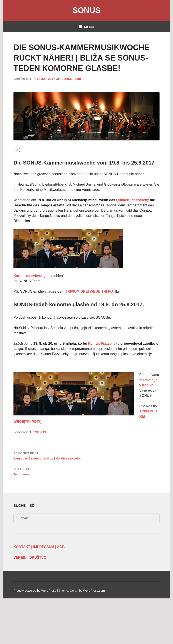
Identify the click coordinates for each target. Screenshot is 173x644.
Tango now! (86, 471)
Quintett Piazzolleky (132, 200)
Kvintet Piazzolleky (104, 343)
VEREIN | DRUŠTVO (30, 558)
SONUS (86, 10)
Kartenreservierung (30, 276)
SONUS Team (71, 79)
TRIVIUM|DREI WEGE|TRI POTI (91, 291)
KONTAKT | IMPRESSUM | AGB (39, 547)
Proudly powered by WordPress (35, 591)
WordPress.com (94, 591)
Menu (89, 27)
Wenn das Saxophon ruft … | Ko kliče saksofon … (86, 455)
